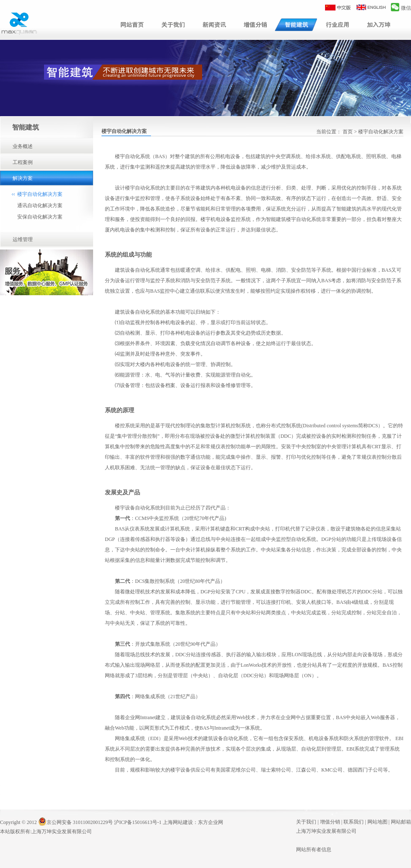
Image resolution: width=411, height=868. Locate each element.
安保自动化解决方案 (40, 217)
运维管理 (23, 239)
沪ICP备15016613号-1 (138, 822)
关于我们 (306, 822)
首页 (348, 132)
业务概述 (23, 146)
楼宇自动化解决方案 (40, 194)
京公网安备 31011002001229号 (76, 822)
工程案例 (23, 162)
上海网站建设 (178, 822)
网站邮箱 (401, 822)
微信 (401, 8)
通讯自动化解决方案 (40, 205)
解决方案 (23, 178)
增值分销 (330, 822)
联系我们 (354, 822)
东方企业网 (211, 822)
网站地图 (377, 822)
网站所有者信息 (314, 850)
